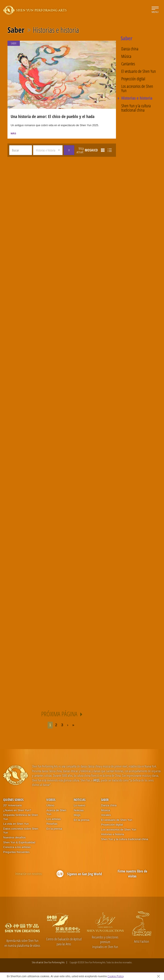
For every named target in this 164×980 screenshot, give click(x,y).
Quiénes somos (13, 800)
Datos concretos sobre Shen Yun (21, 832)
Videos (51, 800)
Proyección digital (133, 79)
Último (50, 806)
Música (126, 56)
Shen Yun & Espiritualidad (19, 843)
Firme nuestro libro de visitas (132, 875)
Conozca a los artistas (17, 848)
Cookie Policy (115, 976)
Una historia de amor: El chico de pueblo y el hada (53, 117)
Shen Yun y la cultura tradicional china (136, 108)
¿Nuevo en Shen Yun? (17, 811)
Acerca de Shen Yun (56, 813)
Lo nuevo (79, 806)
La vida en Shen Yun (16, 825)
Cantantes (128, 64)
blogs (77, 816)
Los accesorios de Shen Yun (137, 88)
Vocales (106, 816)
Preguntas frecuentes (16, 853)
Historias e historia (56, 30)
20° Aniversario (13, 806)
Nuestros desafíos (14, 838)
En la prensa (54, 830)
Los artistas (53, 820)
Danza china (130, 49)
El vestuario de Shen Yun (139, 71)
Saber (16, 30)
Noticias (80, 800)
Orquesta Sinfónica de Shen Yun (21, 818)
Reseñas (52, 825)
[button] (48, 151)
